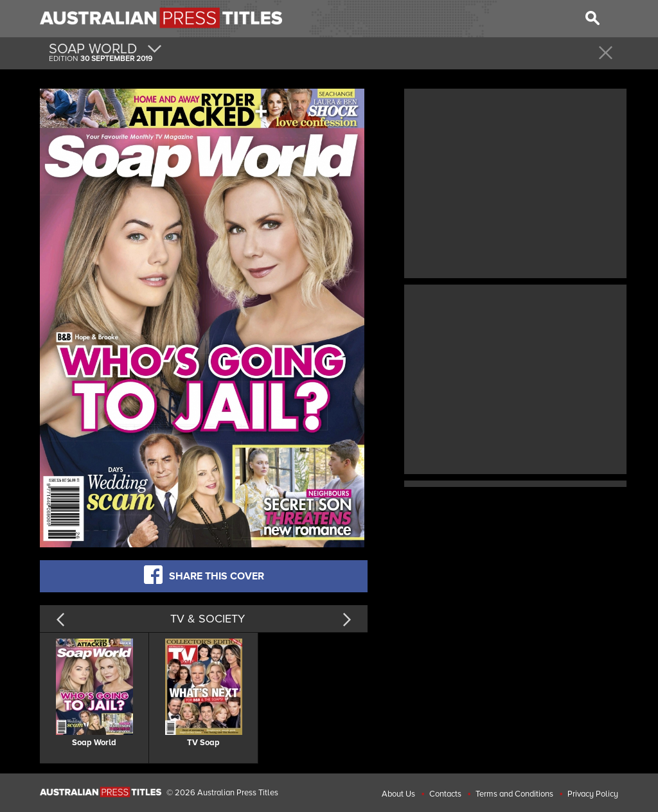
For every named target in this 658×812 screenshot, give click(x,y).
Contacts (445, 794)
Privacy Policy (593, 794)
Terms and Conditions (514, 794)
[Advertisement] (515, 182)
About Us (398, 794)
